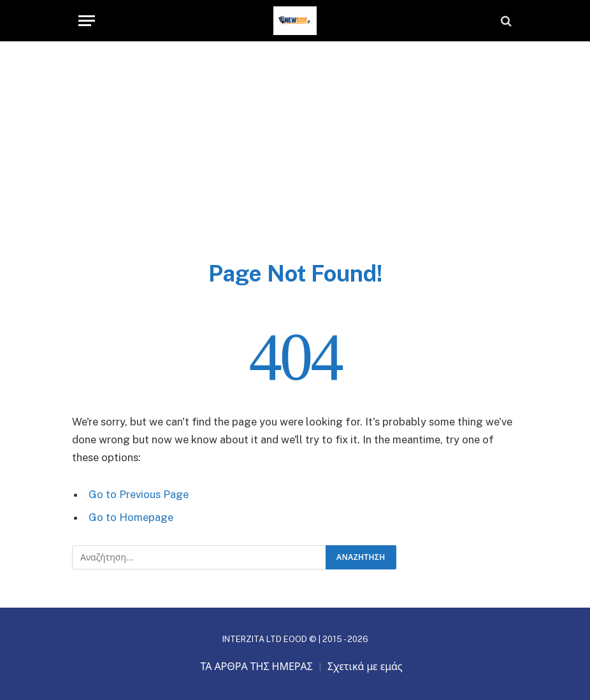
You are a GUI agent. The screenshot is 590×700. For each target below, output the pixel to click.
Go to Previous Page (139, 494)
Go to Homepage (131, 517)
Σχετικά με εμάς (365, 667)
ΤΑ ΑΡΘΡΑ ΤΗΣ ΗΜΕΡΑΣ (256, 667)
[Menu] (87, 21)
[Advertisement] (295, 164)
